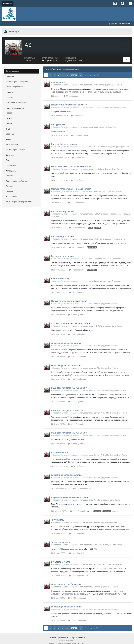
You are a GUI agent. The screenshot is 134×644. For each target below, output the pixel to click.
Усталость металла (61, 539)
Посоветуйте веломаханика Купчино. (70, 101)
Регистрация (125, 24)
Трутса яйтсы (58, 516)
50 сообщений (76, 244)
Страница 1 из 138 (93, 72)
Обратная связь (78, 634)
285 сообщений (77, 224)
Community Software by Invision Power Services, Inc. (67, 640)
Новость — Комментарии (17, 99)
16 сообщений (75, 311)
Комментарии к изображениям (19, 198)
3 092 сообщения (77, 199)
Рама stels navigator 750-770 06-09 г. (69, 384)
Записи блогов (12, 141)
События (10, 172)
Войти (113, 24)
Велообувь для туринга (63, 233)
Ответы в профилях (14, 83)
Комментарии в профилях (17, 78)
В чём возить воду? (61, 275)
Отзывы (9, 183)
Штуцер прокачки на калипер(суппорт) (70, 494)
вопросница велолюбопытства (66, 339)
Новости (9, 94)
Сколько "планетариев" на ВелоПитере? (71, 185)
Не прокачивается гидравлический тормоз (72, 163)
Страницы (10, 130)
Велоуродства (58, 121)
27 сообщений (76, 530)
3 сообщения (79, 154)
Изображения (12, 193)
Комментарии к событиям (17, 177)
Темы (8, 157)
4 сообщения (78, 112)
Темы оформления (58, 634)
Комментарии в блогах (15, 146)
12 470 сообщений (77, 353)
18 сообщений (75, 398)
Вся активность (12, 68)
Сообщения (11, 162)
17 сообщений (78, 177)
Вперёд (74, 72)
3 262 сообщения (79, 132)
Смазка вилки (58, 79)
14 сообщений (78, 463)
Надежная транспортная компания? (69, 297)
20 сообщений (76, 289)
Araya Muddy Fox (60, 449)
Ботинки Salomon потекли (64, 140)
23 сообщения (71, 93)
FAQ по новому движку (63, 208)
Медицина (113, 519)
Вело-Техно (117, 81)
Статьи (9, 120)
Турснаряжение (122, 143)
